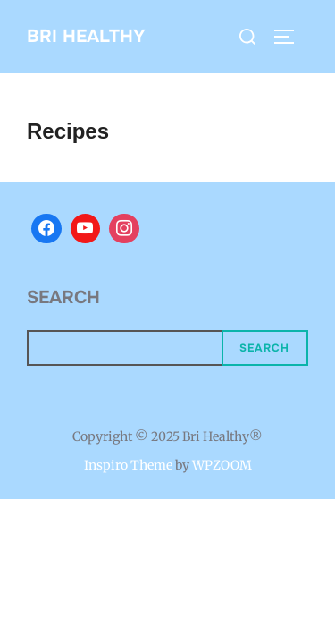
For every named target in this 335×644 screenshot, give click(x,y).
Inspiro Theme (128, 465)
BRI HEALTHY (86, 36)
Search (63, 297)
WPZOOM (222, 465)
